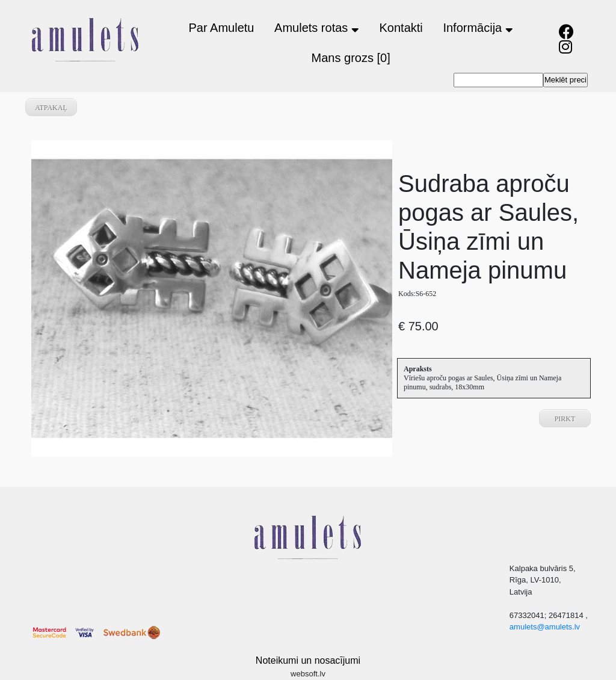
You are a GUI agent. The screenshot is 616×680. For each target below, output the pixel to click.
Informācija (478, 28)
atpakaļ (51, 108)
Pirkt (565, 419)
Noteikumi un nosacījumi (308, 660)
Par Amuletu (221, 28)
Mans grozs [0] (351, 58)
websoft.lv (308, 674)
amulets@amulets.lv (545, 627)
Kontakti (401, 28)
